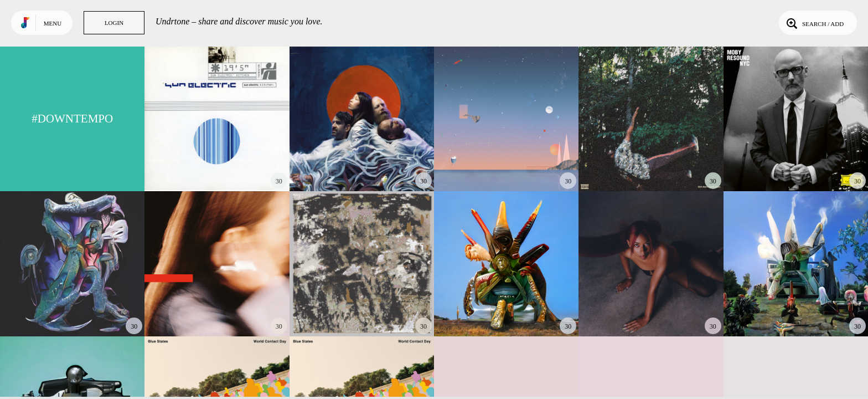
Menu (53, 23)
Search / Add (814, 23)
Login (114, 23)
